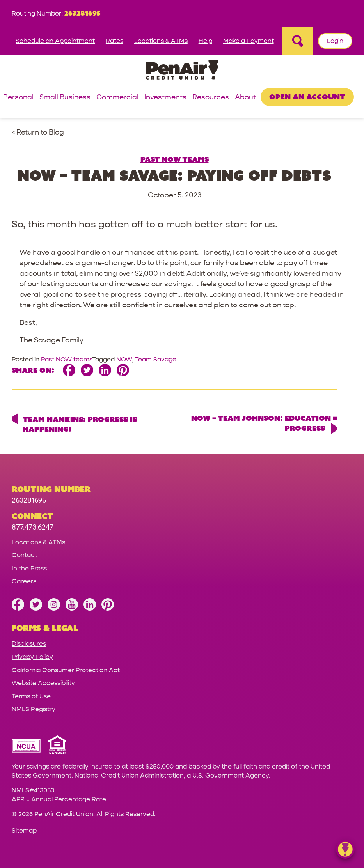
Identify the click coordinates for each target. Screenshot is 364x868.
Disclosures (29, 644)
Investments (165, 98)
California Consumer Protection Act (66, 670)
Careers (24, 581)
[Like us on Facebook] (18, 608)
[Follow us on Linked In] (90, 608)
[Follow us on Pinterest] (108, 608)
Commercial (117, 98)
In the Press (29, 568)
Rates (115, 41)
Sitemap (24, 830)
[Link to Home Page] (182, 71)
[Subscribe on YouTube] (72, 608)
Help (205, 41)
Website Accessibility (43, 683)
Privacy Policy (32, 657)
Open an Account (307, 97)
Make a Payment (249, 41)
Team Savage (156, 359)
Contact (24, 555)
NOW (124, 359)
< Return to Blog (38, 132)
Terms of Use (31, 696)
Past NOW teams (175, 159)
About (245, 98)
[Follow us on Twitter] (36, 608)
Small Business (65, 98)
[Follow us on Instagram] (54, 608)
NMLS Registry (34, 709)
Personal (18, 98)
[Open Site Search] (298, 41)
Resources (211, 98)
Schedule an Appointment (55, 41)
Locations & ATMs (161, 41)
